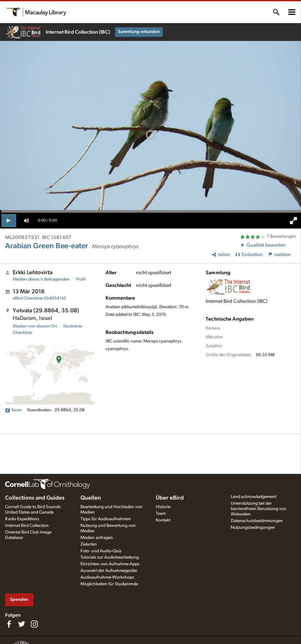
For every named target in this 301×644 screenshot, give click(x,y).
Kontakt (163, 520)
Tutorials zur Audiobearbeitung (110, 557)
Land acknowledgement (253, 497)
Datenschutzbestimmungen (257, 521)
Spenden (19, 599)
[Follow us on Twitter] (22, 624)
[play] (9, 221)
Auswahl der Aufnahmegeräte (109, 571)
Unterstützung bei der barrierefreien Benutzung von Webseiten (259, 509)
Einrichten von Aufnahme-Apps (110, 564)
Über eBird (170, 498)
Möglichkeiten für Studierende (109, 584)
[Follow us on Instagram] (34, 624)
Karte (13, 410)
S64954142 (39, 298)
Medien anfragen (97, 538)
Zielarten (89, 544)
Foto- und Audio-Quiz (101, 551)
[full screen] (293, 221)
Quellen (91, 498)
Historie (163, 507)
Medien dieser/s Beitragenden (41, 279)
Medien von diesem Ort (35, 326)
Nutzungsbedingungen (253, 528)
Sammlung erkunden (139, 32)
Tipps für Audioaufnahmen (106, 519)
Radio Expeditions (22, 519)
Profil (81, 279)
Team (161, 514)
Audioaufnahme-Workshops (107, 577)
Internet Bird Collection (27, 526)
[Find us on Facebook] (9, 624)
